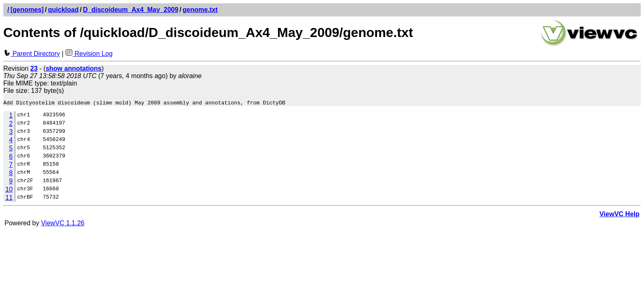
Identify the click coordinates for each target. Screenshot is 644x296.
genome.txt (200, 10)
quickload (63, 10)
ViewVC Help (619, 215)
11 (9, 199)
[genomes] (27, 10)
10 (9, 191)
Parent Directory (32, 54)
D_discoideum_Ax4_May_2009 (131, 10)
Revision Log (89, 54)
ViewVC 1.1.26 (63, 224)
